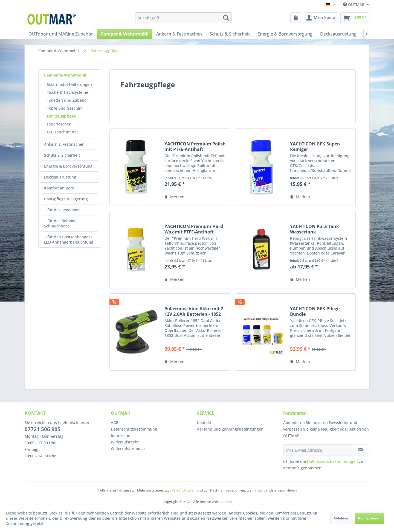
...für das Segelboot (62, 210)
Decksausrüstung (60, 177)
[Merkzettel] (296, 18)
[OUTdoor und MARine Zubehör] (61, 34)
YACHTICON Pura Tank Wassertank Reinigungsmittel (315, 229)
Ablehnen (341, 518)
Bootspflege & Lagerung (66, 199)
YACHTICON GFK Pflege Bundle (315, 311)
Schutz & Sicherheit (62, 155)
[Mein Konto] (321, 18)
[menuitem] (183, 18)
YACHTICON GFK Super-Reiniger (315, 147)
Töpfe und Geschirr (65, 108)
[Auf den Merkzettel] (174, 197)
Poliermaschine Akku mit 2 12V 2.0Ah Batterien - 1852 (194, 311)
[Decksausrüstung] (338, 34)
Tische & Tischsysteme (67, 92)
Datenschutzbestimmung (134, 429)
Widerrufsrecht (125, 442)
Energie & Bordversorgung (68, 166)
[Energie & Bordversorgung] (285, 34)
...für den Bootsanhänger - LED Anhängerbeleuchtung (69, 239)
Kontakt (204, 423)
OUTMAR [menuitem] (354, 5)
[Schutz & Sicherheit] (230, 34)
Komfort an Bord (59, 188)
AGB (115, 423)
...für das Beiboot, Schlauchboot (60, 223)
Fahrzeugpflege (61, 116)
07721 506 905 (43, 429)
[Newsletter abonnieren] (360, 450)
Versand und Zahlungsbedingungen (230, 429)
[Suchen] (226, 18)
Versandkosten (184, 490)
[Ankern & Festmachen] (179, 34)
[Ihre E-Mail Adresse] (318, 450)
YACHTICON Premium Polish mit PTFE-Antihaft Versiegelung (195, 147)
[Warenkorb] (355, 18)
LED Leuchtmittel (62, 132)
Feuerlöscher (59, 124)
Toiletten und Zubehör (67, 100)
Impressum (121, 436)
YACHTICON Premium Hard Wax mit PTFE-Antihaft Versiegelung (194, 229)
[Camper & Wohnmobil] (125, 34)
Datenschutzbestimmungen (332, 461)
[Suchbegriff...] (183, 18)
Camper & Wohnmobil (65, 75)
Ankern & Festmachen (64, 144)
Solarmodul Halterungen (69, 84)
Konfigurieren (369, 518)
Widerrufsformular (128, 448)
